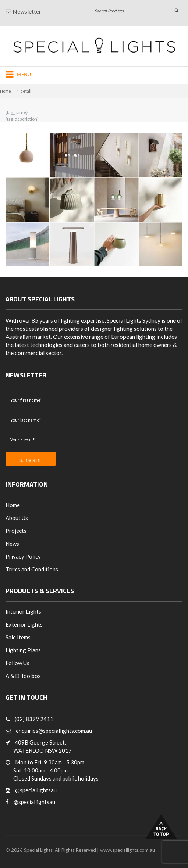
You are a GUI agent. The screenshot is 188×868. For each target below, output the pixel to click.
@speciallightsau (36, 790)
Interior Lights (23, 611)
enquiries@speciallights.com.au (54, 731)
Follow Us (17, 663)
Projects (16, 531)
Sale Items (18, 637)
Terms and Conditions (32, 569)
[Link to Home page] (94, 45)
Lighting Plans (23, 650)
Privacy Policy (23, 556)
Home (6, 91)
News (12, 544)
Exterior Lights (24, 624)
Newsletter (23, 11)
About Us (17, 518)
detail (26, 91)
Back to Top (161, 827)
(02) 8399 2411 (34, 719)
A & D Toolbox (23, 676)
